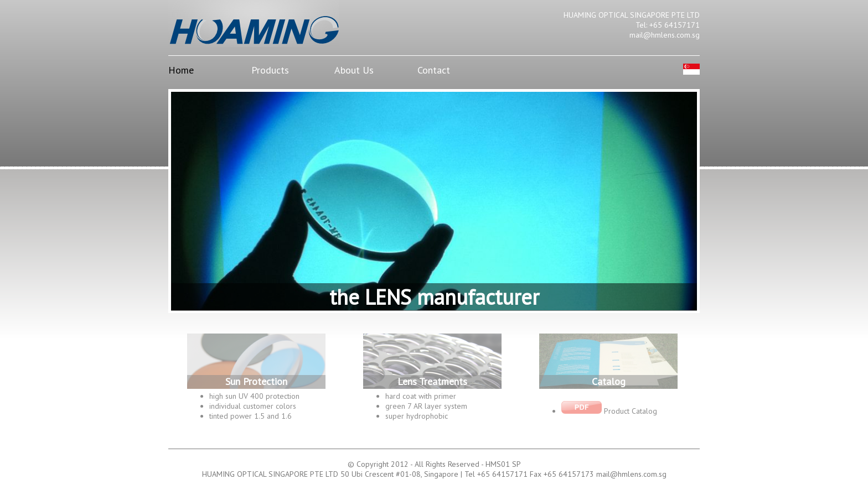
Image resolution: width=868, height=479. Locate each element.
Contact (434, 70)
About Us (354, 70)
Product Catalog (609, 411)
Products (270, 70)
